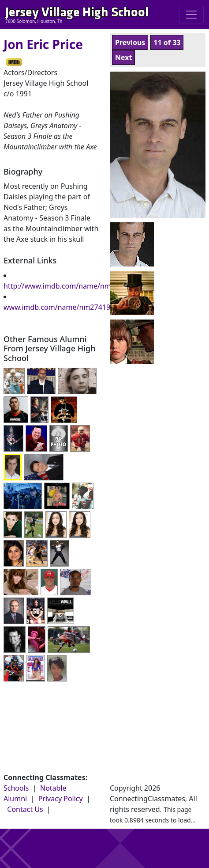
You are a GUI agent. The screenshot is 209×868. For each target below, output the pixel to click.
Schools (16, 788)
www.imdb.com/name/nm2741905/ (62, 307)
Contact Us (25, 809)
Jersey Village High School (77, 12)
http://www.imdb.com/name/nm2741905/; (74, 286)
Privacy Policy (61, 799)
